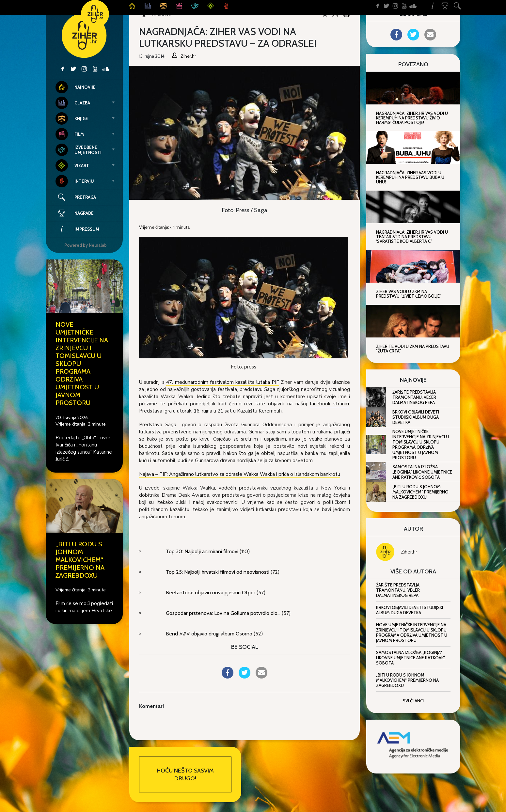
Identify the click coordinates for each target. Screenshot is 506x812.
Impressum (77, 229)
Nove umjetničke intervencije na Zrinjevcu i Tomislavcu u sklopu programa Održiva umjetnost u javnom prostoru (421, 445)
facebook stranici (329, 404)
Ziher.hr (409, 552)
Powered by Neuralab (86, 245)
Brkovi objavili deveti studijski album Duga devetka (416, 417)
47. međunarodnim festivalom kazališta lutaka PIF (223, 382)
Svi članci (413, 701)
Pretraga (85, 197)
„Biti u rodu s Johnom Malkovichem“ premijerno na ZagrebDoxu (80, 560)
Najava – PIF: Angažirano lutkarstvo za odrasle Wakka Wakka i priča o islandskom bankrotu (240, 474)
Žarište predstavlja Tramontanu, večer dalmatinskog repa (414, 397)
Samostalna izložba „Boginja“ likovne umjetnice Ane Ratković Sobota (422, 472)
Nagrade (75, 213)
